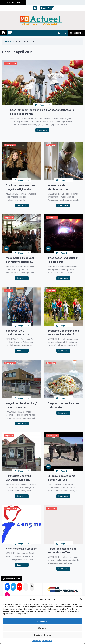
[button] (81, 599)
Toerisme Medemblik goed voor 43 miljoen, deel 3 (63, 333)
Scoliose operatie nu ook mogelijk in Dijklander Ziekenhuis (21, 187)
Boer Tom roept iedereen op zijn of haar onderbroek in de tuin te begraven (42, 112)
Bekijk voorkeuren (43, 635)
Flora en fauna (10, 63)
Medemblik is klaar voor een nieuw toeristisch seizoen (20, 260)
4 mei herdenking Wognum (22, 549)
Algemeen (51, 145)
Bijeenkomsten (11, 508)
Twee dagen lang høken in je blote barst (63, 260)
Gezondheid (10, 145)
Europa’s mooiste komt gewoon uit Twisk (61, 478)
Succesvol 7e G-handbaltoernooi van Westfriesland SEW (18, 333)
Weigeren (43, 628)
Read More (42, 130)
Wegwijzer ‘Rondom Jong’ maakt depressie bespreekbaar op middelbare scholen (21, 405)
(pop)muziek (52, 218)
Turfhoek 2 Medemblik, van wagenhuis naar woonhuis (19, 478)
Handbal (8, 290)
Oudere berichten (13, 579)
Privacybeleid (47, 641)
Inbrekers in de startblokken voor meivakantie (58, 187)
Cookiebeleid (37, 641)
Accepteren (43, 621)
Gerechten (51, 363)
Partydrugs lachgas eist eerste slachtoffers (62, 551)
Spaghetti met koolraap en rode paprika (63, 405)
